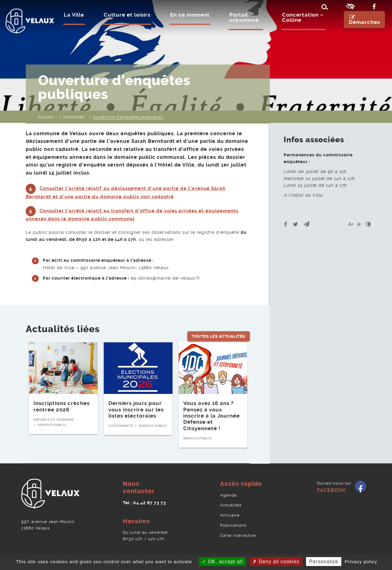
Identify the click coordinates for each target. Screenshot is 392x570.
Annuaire (230, 510)
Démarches (362, 26)
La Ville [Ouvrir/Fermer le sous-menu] (76, 21)
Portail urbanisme (246, 24)
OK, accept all (222, 562)
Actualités (231, 500)
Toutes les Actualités (219, 326)
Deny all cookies (276, 562)
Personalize (324, 562)
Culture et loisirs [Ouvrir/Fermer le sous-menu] (129, 21)
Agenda (228, 491)
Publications (233, 519)
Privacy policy (361, 562)
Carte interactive (238, 529)
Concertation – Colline (300, 24)
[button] (307, 224)
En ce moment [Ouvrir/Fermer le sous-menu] (191, 21)
